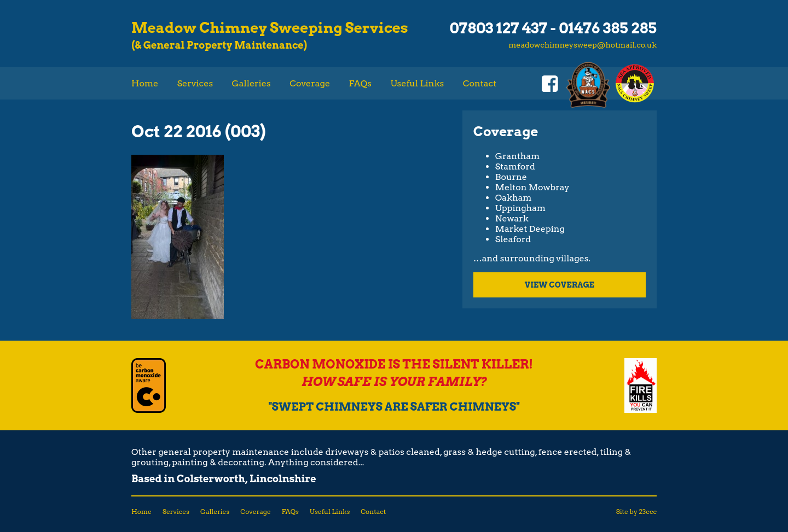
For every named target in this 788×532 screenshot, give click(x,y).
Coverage (310, 83)
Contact (480, 83)
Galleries (251, 83)
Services (195, 83)
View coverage (560, 285)
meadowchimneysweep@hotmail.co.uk (583, 44)
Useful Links (417, 83)
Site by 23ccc (636, 511)
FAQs (360, 83)
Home (145, 83)
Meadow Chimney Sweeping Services (270, 28)
